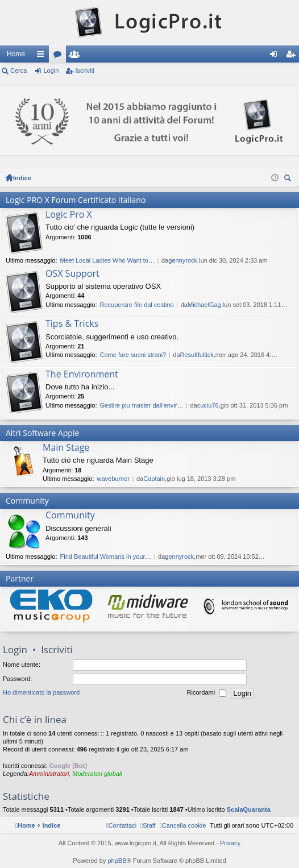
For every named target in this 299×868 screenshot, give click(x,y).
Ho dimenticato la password (41, 693)
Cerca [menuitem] (289, 179)
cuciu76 (208, 405)
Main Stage (66, 448)
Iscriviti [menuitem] (293, 56)
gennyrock (183, 260)
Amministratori (49, 774)
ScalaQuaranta (249, 809)
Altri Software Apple (42, 433)
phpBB (117, 861)
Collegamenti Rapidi (43, 56)
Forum (60, 56)
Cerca (18, 70)
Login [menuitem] (276, 56)
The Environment (82, 375)
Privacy (230, 843)
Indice (22, 178)
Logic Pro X (69, 215)
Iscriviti (85, 70)
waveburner (113, 479)
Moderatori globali (97, 774)
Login (51, 70)
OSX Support (72, 274)
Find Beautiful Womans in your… (105, 556)
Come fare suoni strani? (133, 355)
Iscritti (77, 56)
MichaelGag (204, 305)
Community (27, 501)
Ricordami (207, 693)
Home (16, 54)
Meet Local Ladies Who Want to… (107, 260)
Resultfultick (197, 355)
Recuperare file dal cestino (136, 305)
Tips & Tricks (72, 324)
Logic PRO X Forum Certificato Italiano (76, 200)
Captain (154, 479)
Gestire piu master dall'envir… (141, 405)
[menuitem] (183, 825)
